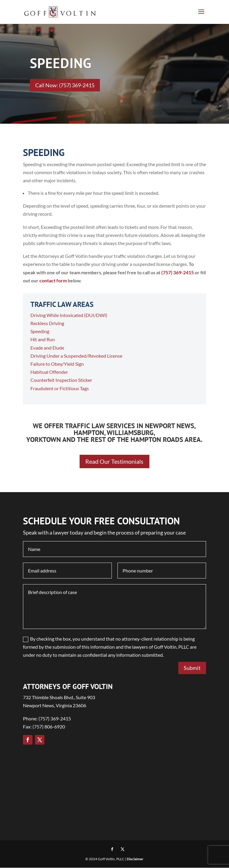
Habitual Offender (49, 372)
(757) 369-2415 (178, 272)
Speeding (40, 331)
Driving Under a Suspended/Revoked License (76, 356)
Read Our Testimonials (114, 462)
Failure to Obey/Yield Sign (57, 364)
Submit (192, 668)
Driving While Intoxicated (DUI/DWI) (69, 315)
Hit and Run (43, 339)
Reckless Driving (47, 323)
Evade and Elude (47, 348)
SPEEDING (61, 63)
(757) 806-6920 (49, 727)
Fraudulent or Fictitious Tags (60, 388)
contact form (53, 280)
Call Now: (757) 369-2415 (65, 85)
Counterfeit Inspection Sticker (61, 380)
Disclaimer (135, 859)
